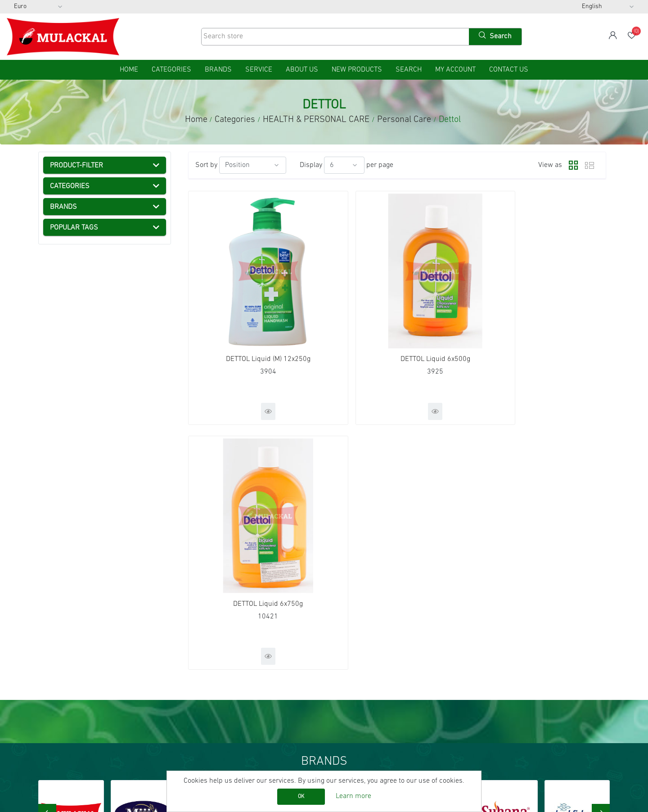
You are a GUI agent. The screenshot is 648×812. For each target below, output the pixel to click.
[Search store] (334, 37)
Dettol (84, 359)
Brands (218, 70)
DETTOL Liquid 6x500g (397, 330)
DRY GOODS (75, 221)
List (589, 165)
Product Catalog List (220, 688)
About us (302, 70)
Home (196, 120)
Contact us (509, 70)
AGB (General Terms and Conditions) (99, 688)
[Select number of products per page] (344, 165)
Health (76, 282)
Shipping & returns (72, 700)
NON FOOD (73, 405)
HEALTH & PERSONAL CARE (99, 267)
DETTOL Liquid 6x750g (539, 330)
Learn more (353, 796)
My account (455, 70)
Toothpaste (92, 313)
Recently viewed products (229, 663)
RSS (490, 663)
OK (301, 797)
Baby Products (97, 389)
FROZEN (70, 236)
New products (357, 70)
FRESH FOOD (77, 252)
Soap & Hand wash (104, 343)
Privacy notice (64, 712)
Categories (64, 206)
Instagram (498, 688)
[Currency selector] (38, 7)
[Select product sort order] (253, 165)
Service (259, 70)
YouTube (497, 676)
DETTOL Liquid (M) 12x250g (255, 330)
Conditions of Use (70, 724)
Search (409, 70)
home (129, 70)
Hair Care (89, 328)
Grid (571, 165)
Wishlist (348, 688)
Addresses (352, 676)
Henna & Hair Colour (106, 374)
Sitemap (56, 651)
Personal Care (87, 298)
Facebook (497, 651)
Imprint (54, 676)
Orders (346, 663)
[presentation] (47, 588)
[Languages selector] (608, 7)
